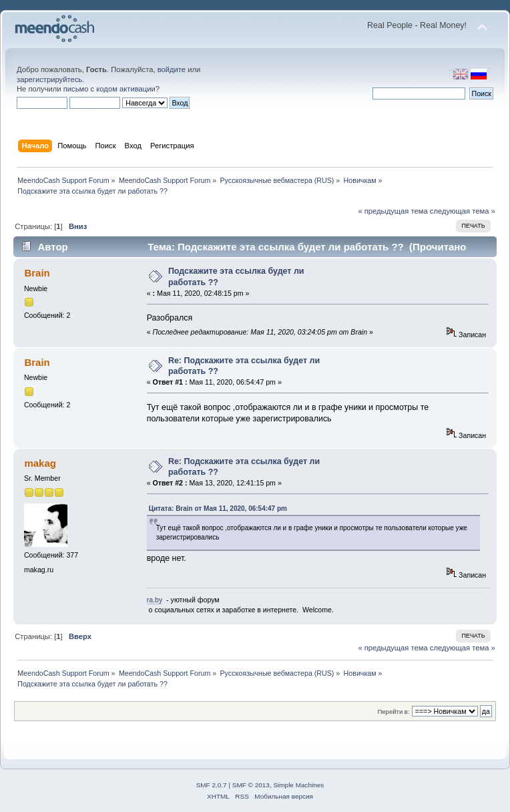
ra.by (155, 600)
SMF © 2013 (251, 785)
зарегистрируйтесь (49, 79)
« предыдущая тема (393, 211)
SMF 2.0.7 (212, 785)
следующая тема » (463, 211)
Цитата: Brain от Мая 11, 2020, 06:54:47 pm (218, 509)
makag (40, 463)
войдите (172, 69)
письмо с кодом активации (109, 89)
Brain (37, 273)
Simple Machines (298, 785)
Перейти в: (393, 712)
